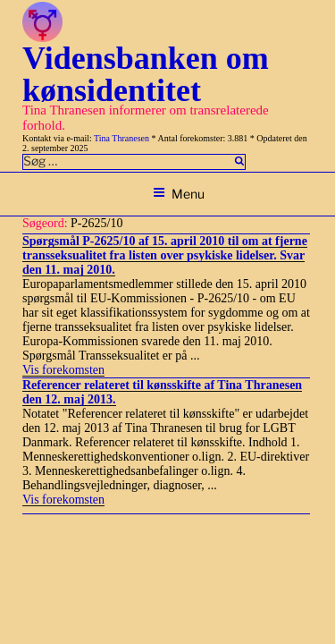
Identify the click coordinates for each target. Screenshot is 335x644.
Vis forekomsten (63, 370)
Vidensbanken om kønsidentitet (146, 74)
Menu (179, 194)
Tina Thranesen (121, 138)
